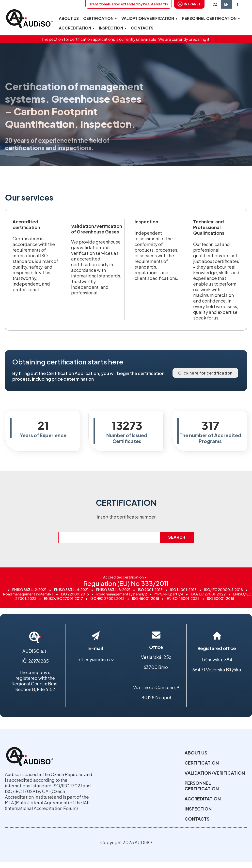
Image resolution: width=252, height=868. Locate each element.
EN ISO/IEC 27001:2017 (63, 598)
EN (226, 4)
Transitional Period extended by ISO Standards (129, 4)
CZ (215, 4)
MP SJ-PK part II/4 (169, 594)
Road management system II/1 (28, 594)
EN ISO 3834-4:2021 (71, 590)
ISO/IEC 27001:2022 (208, 594)
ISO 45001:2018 (146, 598)
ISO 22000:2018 (75, 594)
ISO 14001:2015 (183, 590)
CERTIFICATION (98, 18)
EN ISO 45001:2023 (183, 598)
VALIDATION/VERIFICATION (148, 18)
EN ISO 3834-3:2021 (113, 590)
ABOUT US (69, 18)
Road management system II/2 (122, 594)
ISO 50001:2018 (221, 598)
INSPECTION (111, 28)
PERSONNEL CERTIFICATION (209, 18)
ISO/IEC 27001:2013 (108, 598)
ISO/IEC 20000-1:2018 (224, 590)
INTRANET (192, 4)
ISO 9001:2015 (150, 590)
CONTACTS (142, 28)
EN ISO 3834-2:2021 (29, 590)
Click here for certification (205, 373)
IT (237, 4)
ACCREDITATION (75, 28)
